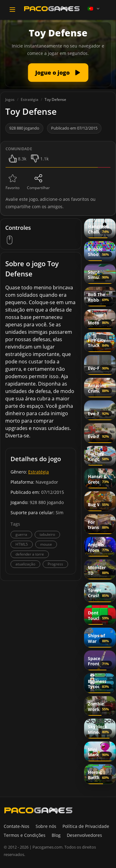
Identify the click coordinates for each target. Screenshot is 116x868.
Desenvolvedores (84, 835)
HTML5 (22, 544)
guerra (21, 534)
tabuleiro (47, 534)
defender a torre (30, 554)
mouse (46, 544)
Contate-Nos (17, 826)
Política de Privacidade (86, 826)
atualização (25, 564)
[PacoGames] (38, 810)
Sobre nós (46, 826)
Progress (55, 564)
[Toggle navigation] (12, 10)
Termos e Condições (25, 835)
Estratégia (39, 472)
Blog (56, 835)
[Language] (94, 9)
